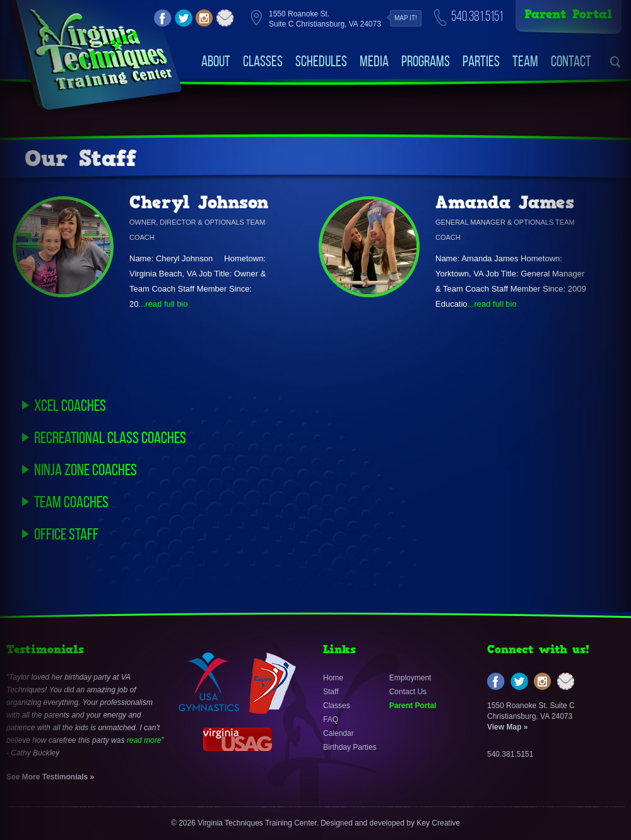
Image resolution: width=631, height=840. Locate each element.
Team (525, 61)
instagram (204, 18)
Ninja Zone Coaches (86, 470)
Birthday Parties (350, 747)
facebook (163, 18)
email (225, 18)
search (616, 62)
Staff (331, 692)
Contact (571, 61)
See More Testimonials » (50, 777)
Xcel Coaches (70, 405)
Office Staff (66, 534)
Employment (410, 678)
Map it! (406, 18)
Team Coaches (71, 502)
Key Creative (438, 823)
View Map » (507, 727)
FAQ (331, 719)
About (216, 61)
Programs (426, 61)
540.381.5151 (477, 16)
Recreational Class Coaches (110, 437)
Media (374, 61)
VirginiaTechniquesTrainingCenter (100, 50)
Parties (481, 61)
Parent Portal (569, 14)
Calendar (339, 733)
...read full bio (163, 304)
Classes (263, 61)
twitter (184, 18)
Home (333, 678)
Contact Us (408, 692)
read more (144, 740)
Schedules (321, 61)
